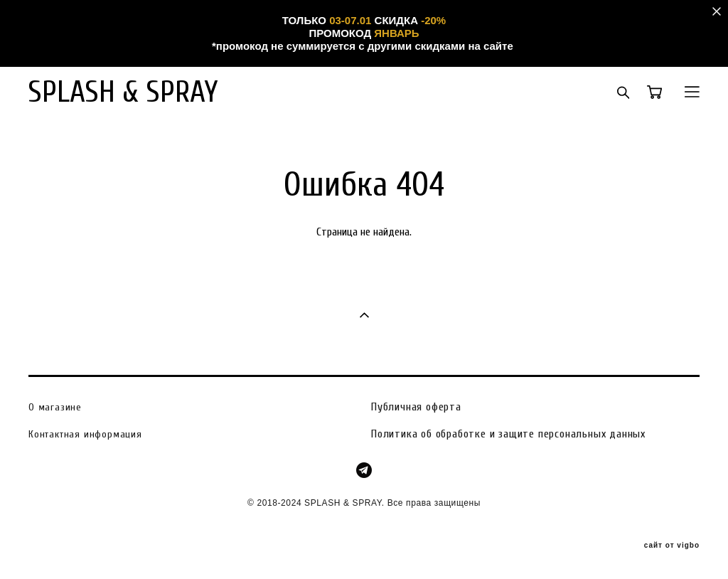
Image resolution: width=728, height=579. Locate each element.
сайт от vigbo (672, 546)
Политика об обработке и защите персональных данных (508, 434)
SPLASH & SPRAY (123, 92)
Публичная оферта (416, 407)
